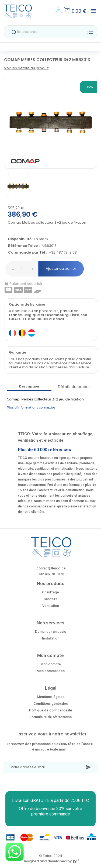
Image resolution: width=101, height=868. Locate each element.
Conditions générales (51, 703)
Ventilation (51, 606)
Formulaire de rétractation (51, 717)
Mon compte (51, 664)
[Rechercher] (50, 32)
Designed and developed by (51, 861)
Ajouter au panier (61, 269)
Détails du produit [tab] (74, 387)
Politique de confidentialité (51, 710)
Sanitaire (51, 599)
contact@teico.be (51, 568)
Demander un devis (50, 632)
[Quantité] (22, 269)
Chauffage (50, 592)
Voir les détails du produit (26, 68)
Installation (51, 638)
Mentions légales (51, 697)
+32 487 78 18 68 (63, 253)
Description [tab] (29, 386)
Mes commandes (51, 671)
